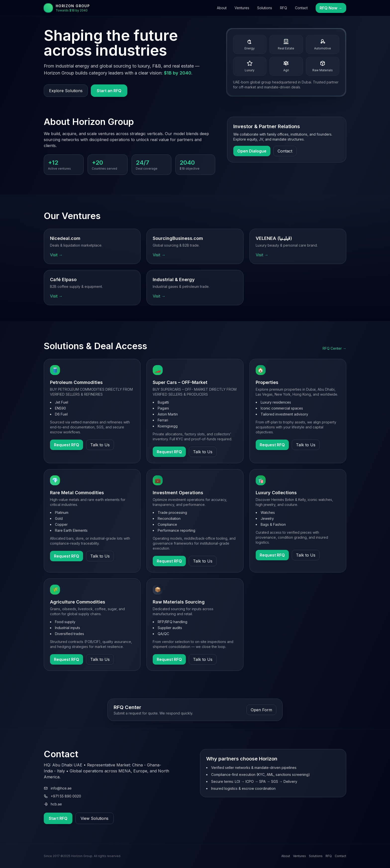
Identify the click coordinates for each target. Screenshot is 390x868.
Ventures (242, 8)
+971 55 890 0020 (62, 796)
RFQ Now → (331, 8)
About (222, 8)
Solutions (265, 8)
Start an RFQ (109, 91)
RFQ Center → (334, 348)
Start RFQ (58, 818)
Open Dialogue (252, 151)
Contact (301, 8)
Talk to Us (100, 445)
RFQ (284, 8)
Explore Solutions (66, 91)
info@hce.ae (58, 788)
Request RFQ (67, 445)
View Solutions (95, 818)
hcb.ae (53, 804)
